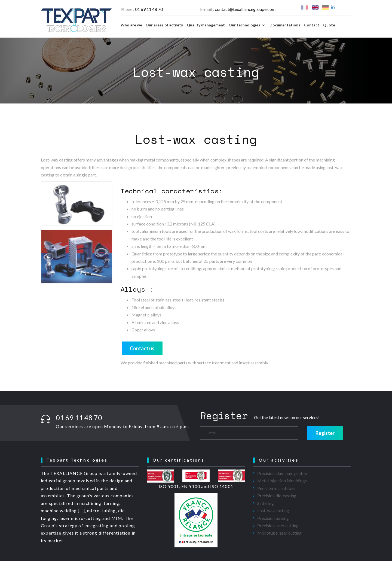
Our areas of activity (164, 25)
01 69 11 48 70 (149, 9)
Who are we (131, 25)
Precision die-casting (277, 496)
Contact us (142, 348)
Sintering (266, 503)
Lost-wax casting (273, 510)
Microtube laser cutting (279, 533)
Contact (312, 25)
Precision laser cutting (278, 525)
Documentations (285, 25)
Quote (329, 25)
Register (325, 433)
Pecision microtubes (276, 488)
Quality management (206, 25)
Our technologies (247, 25)
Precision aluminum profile (282, 473)
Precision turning (273, 518)
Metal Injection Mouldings (282, 481)
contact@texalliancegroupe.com (245, 9)
